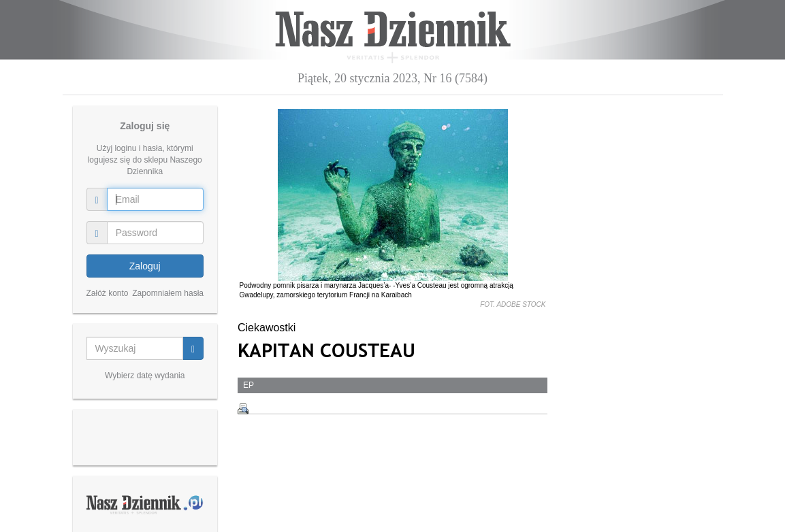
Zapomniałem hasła (168, 293)
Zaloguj (145, 266)
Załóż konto (108, 293)
